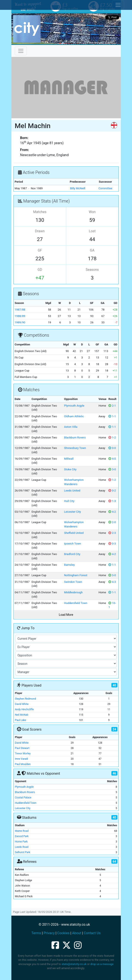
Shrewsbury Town (75, 448)
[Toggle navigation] (21, 51)
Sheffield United (74, 533)
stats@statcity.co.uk (74, 964)
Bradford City (72, 554)
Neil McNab (22, 715)
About (77, 933)
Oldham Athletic (74, 416)
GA (92, 250)
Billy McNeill (78, 188)
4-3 (112, 582)
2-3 (112, 533)
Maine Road (22, 831)
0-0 (112, 448)
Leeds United (72, 491)
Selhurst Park (23, 852)
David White (22, 704)
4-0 (112, 459)
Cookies (63, 933)
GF (40, 250)
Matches (40, 212)
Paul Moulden (23, 764)
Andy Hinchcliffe (24, 709)
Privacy (49, 933)
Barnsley (70, 565)
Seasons (92, 270)
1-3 (112, 501)
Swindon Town (73, 582)
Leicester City (73, 512)
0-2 (112, 491)
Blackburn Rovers (75, 437)
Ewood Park (22, 836)
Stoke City (70, 469)
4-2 (112, 512)
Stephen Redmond (26, 699)
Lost (92, 231)
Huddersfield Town (76, 603)
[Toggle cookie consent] (118, 5)
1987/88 (20, 310)
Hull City (69, 501)
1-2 (112, 437)
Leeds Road (22, 847)
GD (40, 270)
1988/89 (20, 316)
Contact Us (92, 933)
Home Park (21, 842)
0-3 (112, 544)
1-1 (112, 416)
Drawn (40, 231)
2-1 (112, 406)
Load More (66, 615)
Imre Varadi (22, 759)
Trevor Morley (23, 754)
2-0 (112, 522)
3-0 (112, 469)
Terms (36, 933)
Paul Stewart (22, 748)
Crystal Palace (23, 798)
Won (92, 212)
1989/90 (20, 322)
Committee (105, 188)
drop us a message (102, 964)
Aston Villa (71, 427)
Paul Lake (21, 720)
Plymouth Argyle (74, 406)
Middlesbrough (74, 592)
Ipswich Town (73, 544)
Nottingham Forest (76, 575)
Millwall (69, 459)
